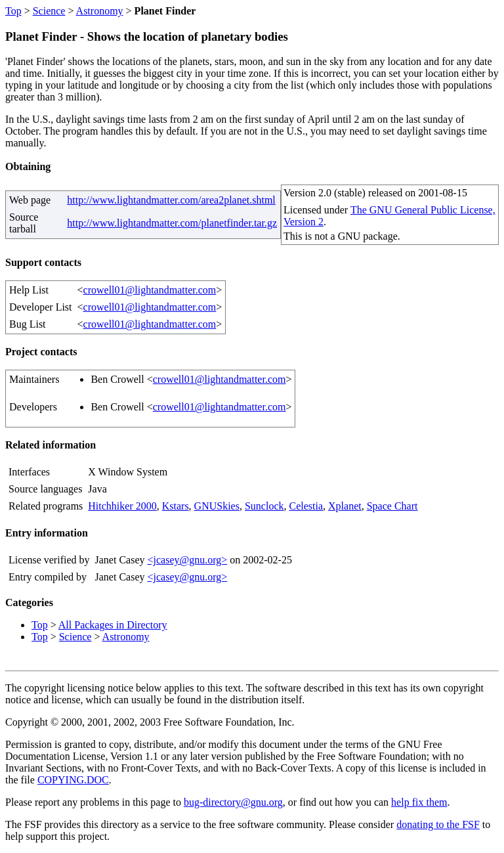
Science (49, 11)
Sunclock (264, 506)
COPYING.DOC (73, 780)
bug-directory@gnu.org (233, 802)
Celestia (306, 506)
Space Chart (392, 506)
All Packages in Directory (113, 625)
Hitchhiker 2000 (122, 506)
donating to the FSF (438, 824)
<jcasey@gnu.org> (187, 560)
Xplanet (345, 506)
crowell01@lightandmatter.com (150, 290)
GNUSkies (217, 506)
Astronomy (100, 11)
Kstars (176, 506)
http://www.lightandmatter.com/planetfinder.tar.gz (172, 223)
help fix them (419, 802)
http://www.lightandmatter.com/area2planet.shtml (171, 200)
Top (13, 11)
